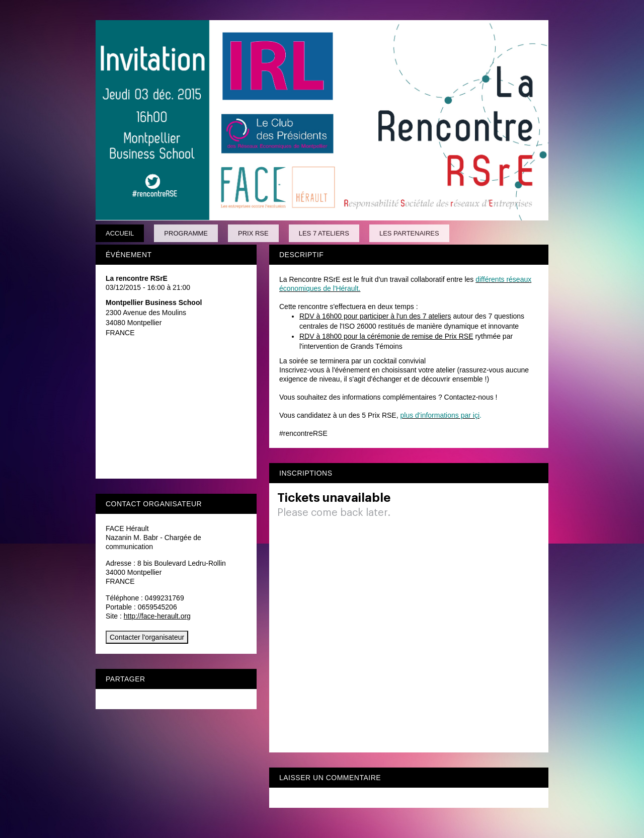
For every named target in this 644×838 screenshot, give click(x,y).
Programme (186, 233)
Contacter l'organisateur (147, 637)
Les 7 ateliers (324, 233)
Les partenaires (409, 233)
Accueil (120, 233)
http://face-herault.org (157, 616)
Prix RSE (253, 233)
